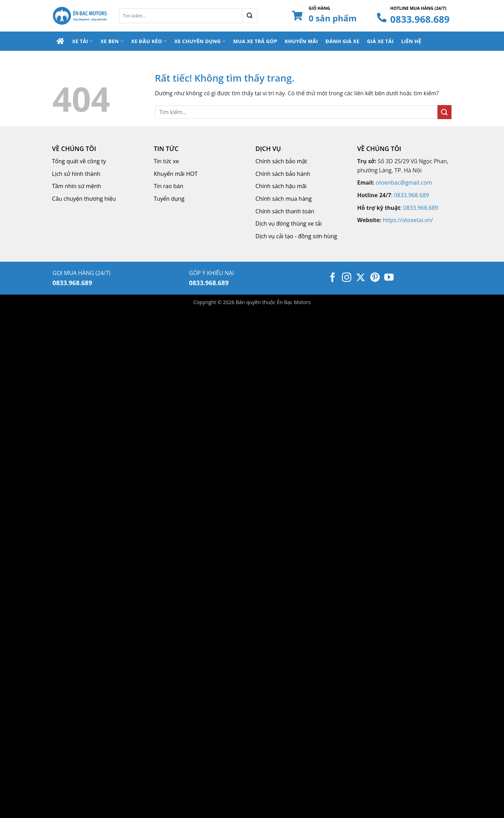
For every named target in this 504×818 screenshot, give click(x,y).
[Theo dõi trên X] (361, 278)
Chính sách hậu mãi (281, 186)
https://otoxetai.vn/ (408, 220)
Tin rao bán (169, 186)
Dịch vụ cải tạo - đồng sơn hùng (296, 236)
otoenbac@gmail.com (404, 183)
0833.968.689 (420, 19)
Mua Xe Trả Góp (255, 41)
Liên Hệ (411, 41)
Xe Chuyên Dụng (200, 41)
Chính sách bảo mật (281, 161)
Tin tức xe (166, 161)
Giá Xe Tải (380, 41)
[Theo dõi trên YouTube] (389, 278)
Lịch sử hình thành (76, 174)
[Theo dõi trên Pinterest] (375, 278)
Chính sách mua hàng (284, 199)
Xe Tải (83, 41)
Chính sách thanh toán (285, 211)
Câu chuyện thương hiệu (84, 199)
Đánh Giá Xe (342, 41)
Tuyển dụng (169, 199)
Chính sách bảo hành (283, 174)
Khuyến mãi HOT (176, 174)
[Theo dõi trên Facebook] (333, 278)
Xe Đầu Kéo (149, 41)
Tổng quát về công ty (79, 161)
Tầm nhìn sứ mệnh (77, 186)
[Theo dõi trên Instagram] (347, 278)
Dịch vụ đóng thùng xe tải (289, 224)
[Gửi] (250, 16)
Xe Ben (112, 41)
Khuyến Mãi (301, 41)
